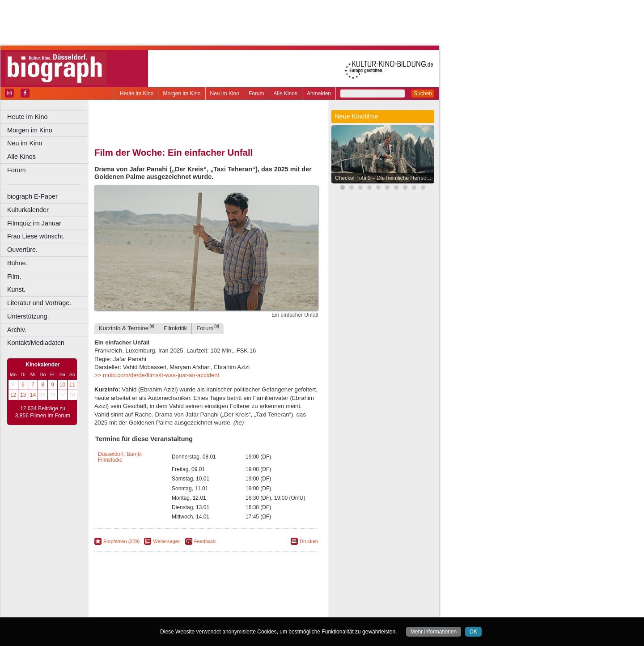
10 (62, 385)
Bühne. (17, 263)
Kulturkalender (28, 210)
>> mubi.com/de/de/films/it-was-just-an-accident (157, 375)
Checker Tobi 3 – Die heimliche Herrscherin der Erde (385, 178)
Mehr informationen (434, 632)
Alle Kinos (286, 93)
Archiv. (17, 330)
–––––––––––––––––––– (43, 183)
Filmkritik (175, 328)
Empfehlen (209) (121, 541)
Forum (256, 93)
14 (33, 395)
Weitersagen (167, 541)
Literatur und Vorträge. (39, 303)
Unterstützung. (28, 316)
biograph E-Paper (32, 196)
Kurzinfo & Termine (127, 328)
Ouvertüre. (22, 250)
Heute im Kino (137, 93)
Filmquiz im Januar (34, 223)
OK (473, 632)
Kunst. (16, 289)
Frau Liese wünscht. (36, 236)
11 (72, 385)
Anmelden (319, 93)
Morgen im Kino (182, 93)
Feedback (205, 541)
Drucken (309, 541)
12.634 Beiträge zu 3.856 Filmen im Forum (43, 412)
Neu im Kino (225, 93)
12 (13, 395)
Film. (14, 276)
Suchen (423, 93)
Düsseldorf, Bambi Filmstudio (120, 457)
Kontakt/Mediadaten (36, 343)
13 (23, 395)
